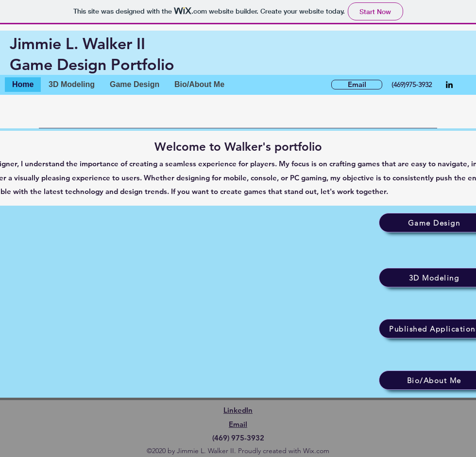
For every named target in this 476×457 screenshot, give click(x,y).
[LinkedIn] (449, 85)
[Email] (357, 85)
